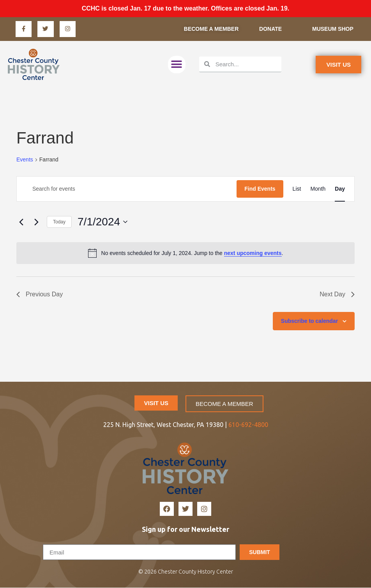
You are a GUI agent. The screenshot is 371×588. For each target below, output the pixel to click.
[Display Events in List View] (297, 189)
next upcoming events (253, 253)
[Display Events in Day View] (340, 189)
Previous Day (40, 295)
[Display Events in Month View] (318, 189)
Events (25, 160)
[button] (177, 65)
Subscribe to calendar (309, 321)
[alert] (185, 253)
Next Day (337, 295)
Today (59, 222)
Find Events (260, 189)
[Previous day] (21, 222)
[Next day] (36, 222)
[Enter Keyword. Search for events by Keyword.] (127, 189)
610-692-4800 (248, 425)
